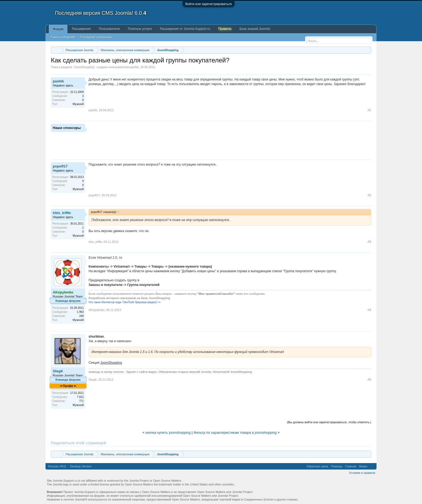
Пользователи (109, 29)
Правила (225, 29)
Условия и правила (362, 473)
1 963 (80, 312)
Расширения (81, 29)
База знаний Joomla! (255, 29)
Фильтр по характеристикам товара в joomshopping (235, 433)
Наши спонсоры (67, 128)
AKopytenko (96, 310)
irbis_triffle (62, 213)
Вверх (363, 466)
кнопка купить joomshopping (168, 433)
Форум (58, 29)
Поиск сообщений (63, 37)
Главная (351, 466)
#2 (369, 195)
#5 (369, 380)
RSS (372, 466)
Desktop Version (81, 466)
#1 (369, 110)
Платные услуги (140, 29)
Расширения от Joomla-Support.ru (185, 29)
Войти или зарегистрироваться (209, 4)
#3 (369, 242)
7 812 (80, 397)
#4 (369, 310)
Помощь (337, 466)
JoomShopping (84, 67)
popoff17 (60, 166)
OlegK (58, 371)
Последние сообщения (96, 37)
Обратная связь (317, 466)
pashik (135, 67)
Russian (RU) (57, 466)
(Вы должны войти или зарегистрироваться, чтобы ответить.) (329, 422)
